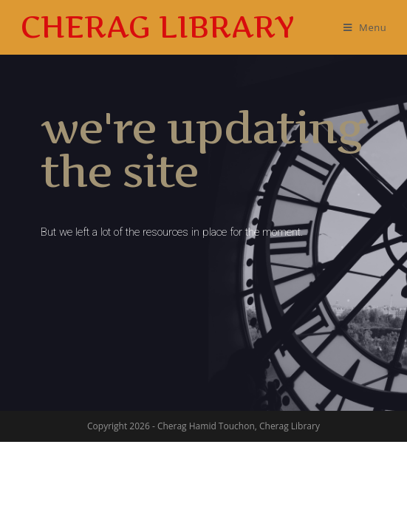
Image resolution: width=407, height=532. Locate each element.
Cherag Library (158, 27)
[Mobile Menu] (365, 27)
